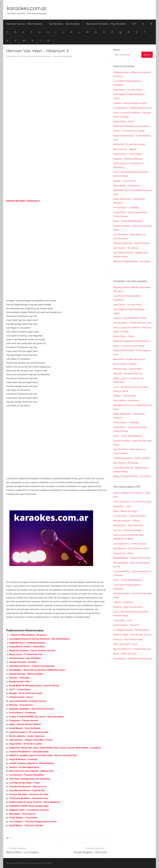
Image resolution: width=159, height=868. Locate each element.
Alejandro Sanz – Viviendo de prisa (27, 643)
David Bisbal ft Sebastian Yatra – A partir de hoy (34, 685)
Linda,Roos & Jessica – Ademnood (27, 646)
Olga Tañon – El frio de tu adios (25, 744)
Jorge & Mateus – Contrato (23, 759)
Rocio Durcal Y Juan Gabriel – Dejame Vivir (31, 771)
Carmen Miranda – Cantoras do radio (29, 794)
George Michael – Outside (23, 662)
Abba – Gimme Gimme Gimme (25, 724)
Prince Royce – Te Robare (22, 713)
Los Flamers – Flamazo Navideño (26, 775)
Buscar (117, 50)
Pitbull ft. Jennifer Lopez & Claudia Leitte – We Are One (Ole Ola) (43, 755)
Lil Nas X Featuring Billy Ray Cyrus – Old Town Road (36, 717)
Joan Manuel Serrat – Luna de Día (27, 790)
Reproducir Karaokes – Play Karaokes (106, 24)
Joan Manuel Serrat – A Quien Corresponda (32, 666)
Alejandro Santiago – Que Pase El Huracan (31, 709)
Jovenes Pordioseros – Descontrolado (29, 752)
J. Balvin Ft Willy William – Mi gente (28, 635)
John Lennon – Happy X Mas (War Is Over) (31, 740)
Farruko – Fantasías (19, 678)
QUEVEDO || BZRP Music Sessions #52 (29, 806)
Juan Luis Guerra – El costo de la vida (29, 732)
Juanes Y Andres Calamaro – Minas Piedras (32, 763)
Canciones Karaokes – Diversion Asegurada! (52, 56)
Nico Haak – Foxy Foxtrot (22, 814)
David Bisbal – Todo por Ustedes (26, 825)
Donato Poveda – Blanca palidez (26, 674)
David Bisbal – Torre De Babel (25, 728)
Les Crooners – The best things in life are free (33, 821)
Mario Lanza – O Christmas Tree (26, 654)
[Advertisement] (56, 86)
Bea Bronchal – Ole (19, 682)
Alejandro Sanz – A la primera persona (29, 810)
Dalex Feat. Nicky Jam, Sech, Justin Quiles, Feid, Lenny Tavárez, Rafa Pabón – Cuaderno (55, 748)
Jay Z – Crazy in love (20, 689)
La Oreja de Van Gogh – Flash (24, 783)
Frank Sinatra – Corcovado (23, 818)
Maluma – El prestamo (21, 705)
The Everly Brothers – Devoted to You (29, 798)
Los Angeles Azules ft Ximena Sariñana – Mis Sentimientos (39, 639)
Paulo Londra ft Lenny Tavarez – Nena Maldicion (35, 802)
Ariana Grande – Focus (21, 697)
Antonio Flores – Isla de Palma (25, 658)
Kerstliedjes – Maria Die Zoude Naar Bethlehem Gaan (37, 670)
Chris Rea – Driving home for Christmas (30, 779)
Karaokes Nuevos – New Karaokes (24, 24)
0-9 (134, 24)
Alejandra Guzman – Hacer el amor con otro (32, 650)
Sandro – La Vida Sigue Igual (24, 767)
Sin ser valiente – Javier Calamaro (27, 736)
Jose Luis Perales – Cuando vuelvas (28, 701)
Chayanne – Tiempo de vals (24, 720)
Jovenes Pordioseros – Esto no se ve (28, 786)
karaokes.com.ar (27, 8)
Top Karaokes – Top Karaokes (64, 24)
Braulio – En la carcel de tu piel (26, 693)
